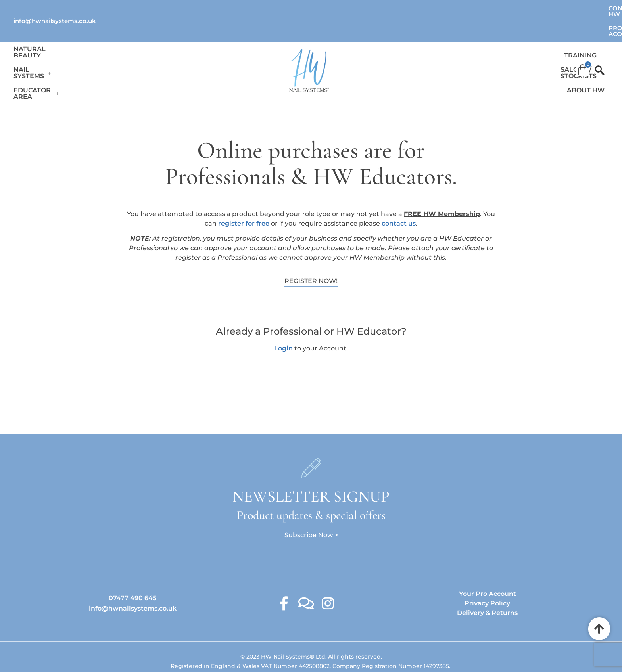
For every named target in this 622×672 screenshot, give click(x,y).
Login (283, 316)
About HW (542, 44)
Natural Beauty (44, 44)
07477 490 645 (132, 566)
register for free (244, 192)
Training (422, 44)
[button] (110, 44)
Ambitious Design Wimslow (327, 649)
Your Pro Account (488, 562)
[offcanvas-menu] (596, 44)
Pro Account (586, 8)
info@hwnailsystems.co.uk (55, 8)
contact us (399, 192)
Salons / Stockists (481, 44)
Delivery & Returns (487, 581)
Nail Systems (110, 44)
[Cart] (582, 41)
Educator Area (178, 44)
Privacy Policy (487, 571)
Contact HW (527, 8)
